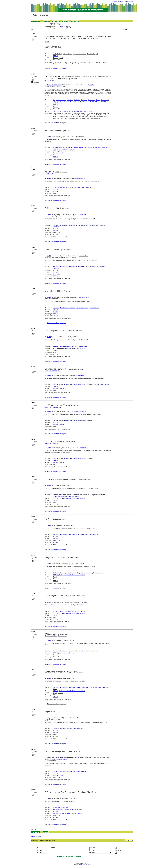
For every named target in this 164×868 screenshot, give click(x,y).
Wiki (90, 864)
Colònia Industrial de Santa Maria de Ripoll (72, 151)
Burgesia (84, 100)
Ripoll (61, 58)
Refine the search (64, 26)
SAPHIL (47, 42)
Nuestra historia (81, 137)
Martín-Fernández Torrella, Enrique (64, 810)
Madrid (62, 388)
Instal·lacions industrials (68, 225)
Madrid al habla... (80, 375)
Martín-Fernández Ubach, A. (53, 371)
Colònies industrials (59, 346)
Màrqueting (63, 187)
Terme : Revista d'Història (54, 85)
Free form (130, 840)
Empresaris (91, 100)
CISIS (80, 864)
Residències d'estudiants (86, 147)
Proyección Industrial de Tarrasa (58, 759)
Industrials (70, 100)
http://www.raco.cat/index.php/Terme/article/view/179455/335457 (73, 111)
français (127, 1)
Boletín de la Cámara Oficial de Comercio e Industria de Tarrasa (65, 758)
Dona (70, 147)
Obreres (75, 147)
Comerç (90, 384)
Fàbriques (56, 225)
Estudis (92, 85)
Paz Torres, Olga (50, 80)
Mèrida (69, 814)
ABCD (84, 864)
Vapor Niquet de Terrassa (67, 653)
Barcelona (63, 814)
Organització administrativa (101, 384)
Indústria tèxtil (57, 54)
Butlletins (70, 729)
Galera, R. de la (63, 636)
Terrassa (56, 58)
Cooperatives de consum (84, 573)
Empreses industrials (80, 54)
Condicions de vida (78, 101)
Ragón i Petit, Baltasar (51, 636)
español (121, 1)
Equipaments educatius (60, 147)
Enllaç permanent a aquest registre (57, 69)
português (115, 1)
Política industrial (84, 297)
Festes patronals (82, 346)
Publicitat (56, 187)
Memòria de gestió (93, 54)
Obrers (98, 100)
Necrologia (56, 808)
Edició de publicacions (92, 101)
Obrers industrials (69, 149)
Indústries (77, 100)
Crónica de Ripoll (79, 564)
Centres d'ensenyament (60, 496)
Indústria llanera (68, 54)
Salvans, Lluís (49, 174)
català (132, 1)
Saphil (49, 137)
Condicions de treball (65, 101)
